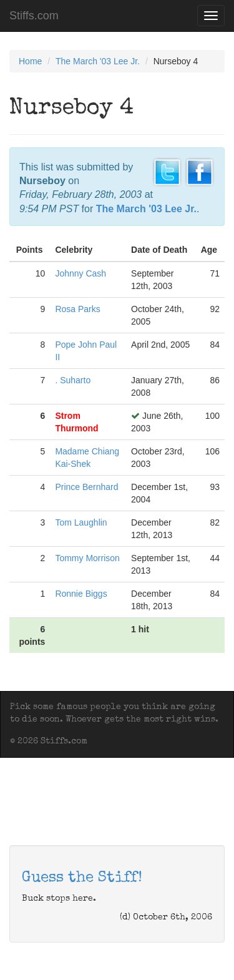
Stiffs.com (34, 16)
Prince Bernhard (86, 487)
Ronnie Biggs (81, 594)
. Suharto (73, 380)
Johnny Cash (80, 273)
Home (30, 61)
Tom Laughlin (81, 522)
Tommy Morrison (87, 558)
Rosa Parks (77, 309)
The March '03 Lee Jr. (98, 61)
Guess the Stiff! (82, 878)
